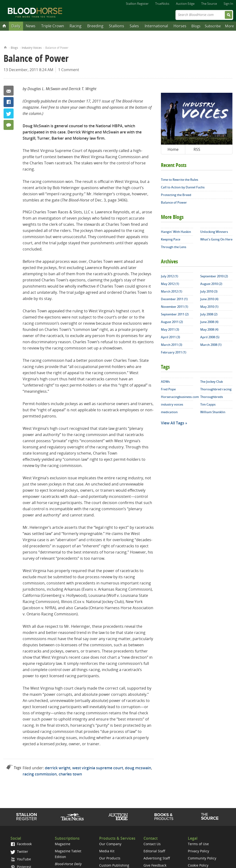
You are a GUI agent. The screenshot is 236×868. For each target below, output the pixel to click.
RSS (197, 149)
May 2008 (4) (209, 329)
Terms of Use (198, 844)
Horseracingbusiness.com (177, 397)
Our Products (110, 858)
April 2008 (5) (210, 337)
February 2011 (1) (174, 352)
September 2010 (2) (214, 276)
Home (5, 47)
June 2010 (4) (209, 299)
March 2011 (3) (172, 345)
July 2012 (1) (169, 276)
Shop (164, 817)
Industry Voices (32, 48)
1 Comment (69, 70)
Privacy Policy (198, 851)
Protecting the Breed (176, 195)
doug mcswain (138, 768)
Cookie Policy (198, 865)
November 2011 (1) (174, 307)
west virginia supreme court (98, 768)
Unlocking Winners (214, 232)
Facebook (9, 102)
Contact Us (152, 844)
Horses (180, 26)
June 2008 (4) (209, 322)
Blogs (196, 26)
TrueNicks (162, 4)
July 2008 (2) (209, 314)
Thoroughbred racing (216, 389)
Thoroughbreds (212, 397)
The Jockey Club (212, 382)
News (31, 26)
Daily (16, 26)
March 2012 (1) (172, 291)
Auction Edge (185, 4)
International (156, 26)
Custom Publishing (114, 865)
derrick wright (58, 768)
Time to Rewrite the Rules (180, 180)
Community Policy (202, 858)
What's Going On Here (216, 239)
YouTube (21, 859)
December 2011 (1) (174, 299)
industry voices (172, 404)
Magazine (63, 844)
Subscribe (213, 26)
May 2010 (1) (209, 307)
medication (169, 412)
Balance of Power (174, 202)
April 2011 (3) (170, 337)
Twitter (9, 113)
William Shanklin (213, 412)
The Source (209, 4)
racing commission (40, 774)
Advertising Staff (157, 858)
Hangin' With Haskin (176, 232)
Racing (76, 26)
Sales (134, 26)
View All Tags (173, 423)
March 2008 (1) (211, 345)
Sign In (228, 4)
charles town (70, 774)
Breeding (95, 26)
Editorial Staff (154, 851)
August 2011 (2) (172, 322)
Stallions (117, 26)
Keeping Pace (171, 239)
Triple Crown (53, 26)
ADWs (165, 382)
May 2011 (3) (170, 329)
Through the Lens (174, 247)
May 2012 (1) (170, 284)
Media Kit (107, 851)
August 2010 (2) (211, 284)
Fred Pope (168, 389)
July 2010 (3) (209, 291)
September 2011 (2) (175, 314)
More (229, 26)
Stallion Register (137, 4)
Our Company (110, 844)
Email (9, 91)
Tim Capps (208, 404)
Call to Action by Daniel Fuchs (183, 187)
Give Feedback (155, 865)
